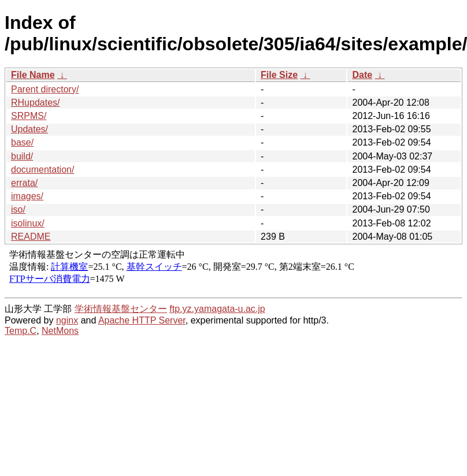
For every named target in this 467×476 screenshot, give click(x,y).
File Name (33, 75)
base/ (22, 142)
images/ (27, 196)
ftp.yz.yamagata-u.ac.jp (217, 309)
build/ (22, 156)
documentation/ (42, 170)
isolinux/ (28, 223)
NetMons (60, 331)
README (31, 237)
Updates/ (29, 129)
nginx (67, 320)
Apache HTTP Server (142, 320)
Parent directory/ (45, 89)
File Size (279, 75)
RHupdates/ (36, 103)
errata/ (24, 183)
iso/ (18, 209)
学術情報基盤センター (121, 309)
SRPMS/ (29, 116)
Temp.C (21, 331)
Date (362, 75)
